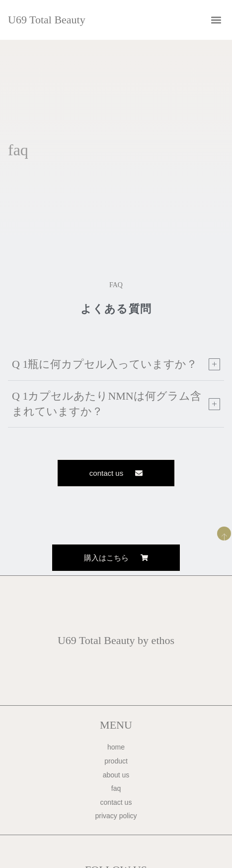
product (116, 761)
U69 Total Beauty (47, 20)
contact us (116, 802)
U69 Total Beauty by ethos (116, 640)
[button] (216, 20)
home (116, 747)
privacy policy (116, 816)
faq (116, 788)
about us (116, 775)
